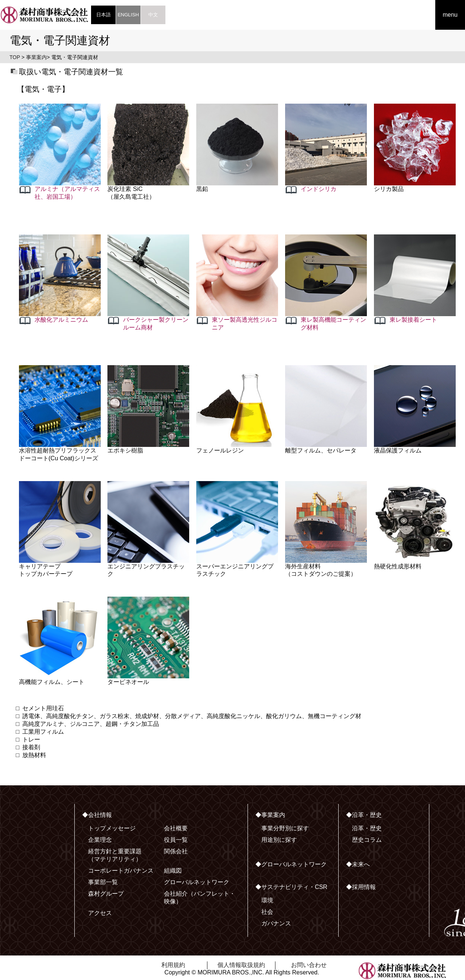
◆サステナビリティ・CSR (291, 887)
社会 (267, 912)
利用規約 (173, 965)
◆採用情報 (361, 887)
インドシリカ (319, 189)
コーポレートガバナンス (121, 871)
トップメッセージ (112, 828)
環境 (267, 900)
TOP (15, 57)
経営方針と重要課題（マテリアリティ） (115, 855)
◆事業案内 (270, 815)
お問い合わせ (309, 965)
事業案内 (36, 57)
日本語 (104, 15)
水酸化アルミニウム (61, 320)
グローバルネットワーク (197, 882)
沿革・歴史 (367, 828)
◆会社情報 (97, 815)
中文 (153, 15)
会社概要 (176, 828)
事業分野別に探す (285, 828)
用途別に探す (279, 840)
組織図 (173, 871)
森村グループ (106, 894)
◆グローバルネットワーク (291, 864)
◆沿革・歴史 (364, 815)
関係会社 (176, 851)
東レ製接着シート (413, 320)
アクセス (100, 913)
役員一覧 (176, 840)
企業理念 (100, 840)
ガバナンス (276, 923)
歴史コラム (367, 840)
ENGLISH (128, 15)
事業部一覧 (103, 882)
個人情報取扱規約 (241, 965)
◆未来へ (358, 864)
